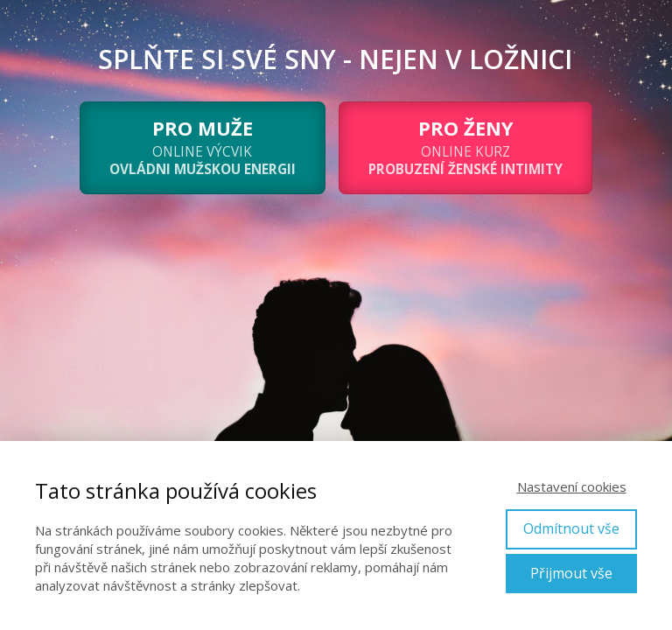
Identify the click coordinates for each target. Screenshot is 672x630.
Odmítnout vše (571, 528)
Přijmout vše (571, 573)
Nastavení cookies (572, 486)
